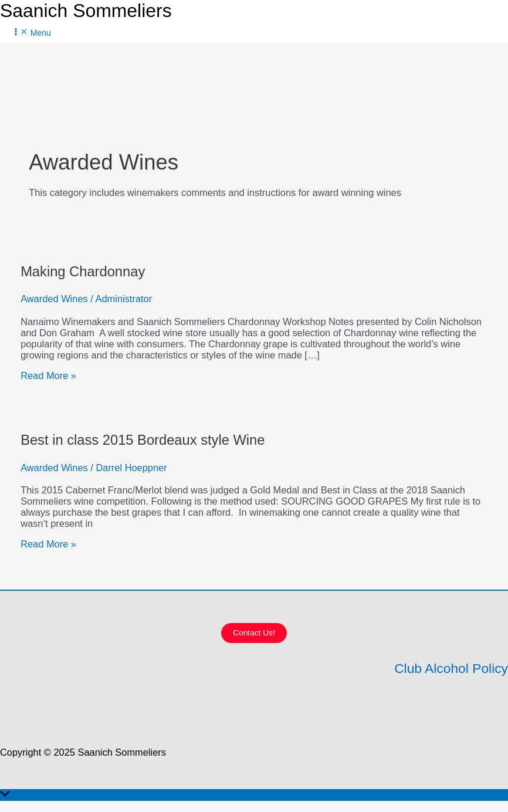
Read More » (48, 375)
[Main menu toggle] (31, 33)
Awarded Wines (54, 299)
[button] (254, 633)
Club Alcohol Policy (451, 668)
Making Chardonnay (83, 272)
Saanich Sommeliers (86, 11)
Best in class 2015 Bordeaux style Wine (143, 440)
